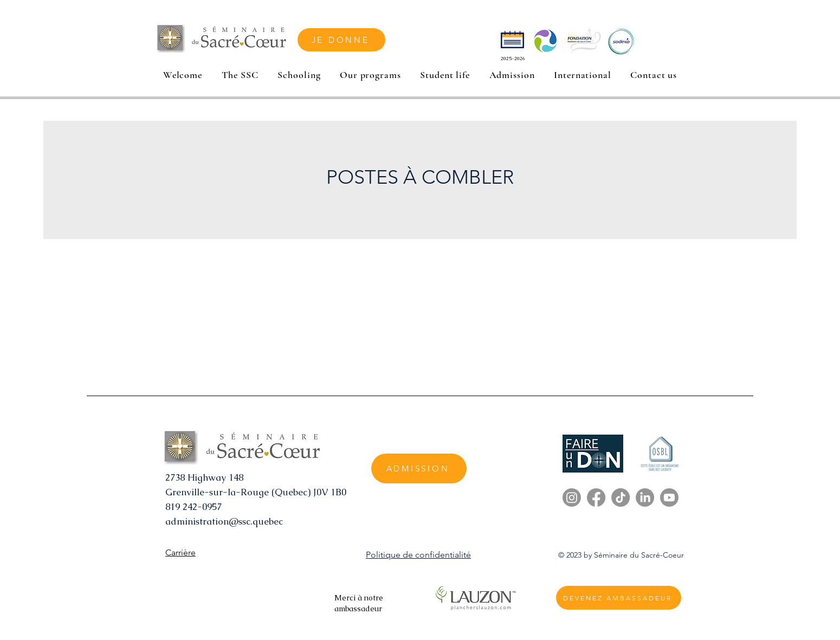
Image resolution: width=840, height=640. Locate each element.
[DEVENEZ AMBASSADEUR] (619, 598)
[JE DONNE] (341, 40)
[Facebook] (596, 497)
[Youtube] (669, 497)
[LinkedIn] (645, 497)
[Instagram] (572, 497)
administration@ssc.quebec (224, 521)
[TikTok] (621, 497)
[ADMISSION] (419, 468)
